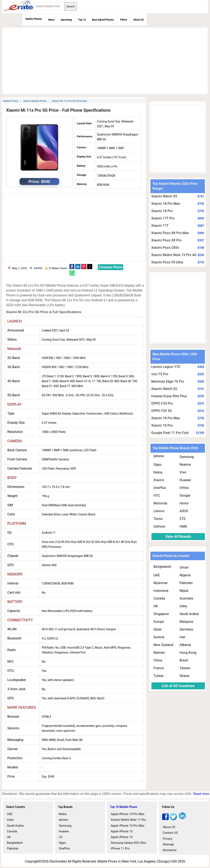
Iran (182, 637)
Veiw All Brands (178, 536)
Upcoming (66, 20)
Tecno (158, 519)
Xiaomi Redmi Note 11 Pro (128, 820)
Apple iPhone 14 (122, 837)
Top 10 (82, 20)
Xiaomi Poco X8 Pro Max (170, 233)
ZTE (183, 519)
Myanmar (161, 583)
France (159, 668)
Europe (159, 622)
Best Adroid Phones (103, 20)
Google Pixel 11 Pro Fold (170, 433)
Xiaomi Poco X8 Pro (166, 240)
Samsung (187, 457)
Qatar (158, 629)
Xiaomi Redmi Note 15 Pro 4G (174, 255)
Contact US (170, 833)
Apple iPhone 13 (122, 831)
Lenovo (159, 511)
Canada (159, 598)
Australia (186, 598)
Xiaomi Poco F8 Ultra (167, 262)
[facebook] (165, 819)
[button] (72, 267)
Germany (186, 629)
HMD (183, 526)
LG (61, 837)
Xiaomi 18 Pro (162, 211)
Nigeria (185, 575)
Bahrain (159, 653)
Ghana (184, 676)
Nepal (184, 591)
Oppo (158, 465)
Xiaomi (159, 480)
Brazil (184, 660)
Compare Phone (111, 267)
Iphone (159, 456)
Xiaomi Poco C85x (165, 248)
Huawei (185, 480)
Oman (184, 567)
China (158, 660)
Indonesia (161, 591)
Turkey (158, 676)
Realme (185, 465)
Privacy (168, 839)
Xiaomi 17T (160, 226)
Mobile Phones (34, 19)
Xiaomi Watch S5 (164, 196)
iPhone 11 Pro (120, 848)
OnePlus (160, 488)
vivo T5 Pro (160, 374)
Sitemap (168, 844)
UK (156, 606)
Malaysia (186, 622)
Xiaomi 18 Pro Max (166, 204)
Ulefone (159, 526)
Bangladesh (162, 567)
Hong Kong (188, 653)
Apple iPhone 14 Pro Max (128, 814)
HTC (157, 496)
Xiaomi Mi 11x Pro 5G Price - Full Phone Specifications (58, 110)
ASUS (184, 511)
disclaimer (170, 850)
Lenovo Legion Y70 (166, 367)
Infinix (184, 488)
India (183, 606)
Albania (185, 645)
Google (185, 496)
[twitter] (173, 819)
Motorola (160, 503)
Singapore (161, 614)
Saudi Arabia (189, 614)
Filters (124, 20)
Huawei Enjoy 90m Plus (169, 396)
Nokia (158, 472)
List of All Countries (178, 686)
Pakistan (186, 583)
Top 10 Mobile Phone (124, 807)
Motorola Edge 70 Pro (168, 381)
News (51, 20)
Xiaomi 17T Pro (163, 218)
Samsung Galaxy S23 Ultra (128, 843)
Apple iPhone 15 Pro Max (128, 826)
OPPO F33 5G (162, 411)
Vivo (183, 472)
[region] (104, 60)
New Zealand (163, 645)
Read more (201, 794)
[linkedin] (182, 819)
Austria (159, 637)
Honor (184, 503)
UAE (157, 575)
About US (139, 20)
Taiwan (185, 668)
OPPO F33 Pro (162, 403)
